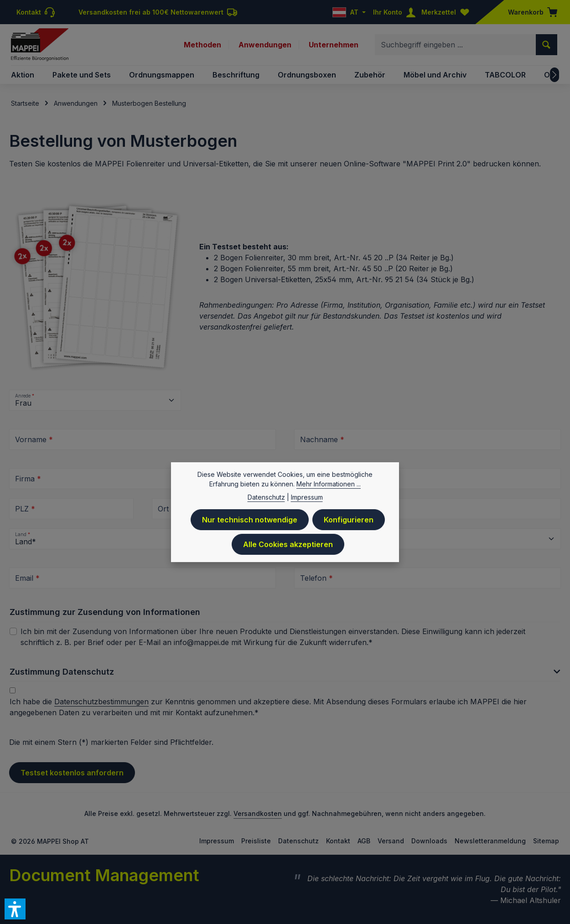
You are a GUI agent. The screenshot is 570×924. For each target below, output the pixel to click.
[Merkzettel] (447, 12)
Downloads (429, 841)
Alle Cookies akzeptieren (288, 547)
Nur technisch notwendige (250, 522)
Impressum (217, 841)
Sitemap (546, 841)
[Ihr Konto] (396, 12)
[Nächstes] (554, 75)
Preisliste (256, 841)
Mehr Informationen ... (329, 486)
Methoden (202, 45)
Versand (391, 841)
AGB (364, 841)
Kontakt (338, 841)
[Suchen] (547, 45)
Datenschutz (298, 841)
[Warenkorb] (530, 12)
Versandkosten (258, 813)
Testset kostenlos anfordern (72, 773)
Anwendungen (265, 45)
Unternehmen (334, 45)
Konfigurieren (349, 522)
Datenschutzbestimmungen (101, 702)
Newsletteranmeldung (490, 841)
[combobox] (456, 45)
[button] (285, 674)
